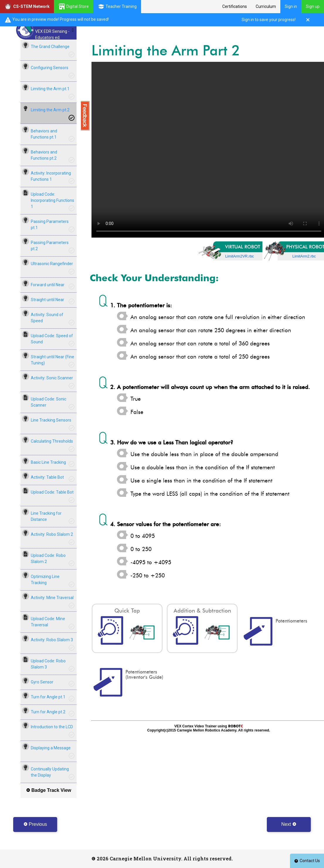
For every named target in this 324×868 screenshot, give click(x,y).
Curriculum (266, 6)
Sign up (313, 6)
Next (289, 824)
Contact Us (307, 861)
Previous (35, 824)
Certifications (235, 6)
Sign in (291, 6)
